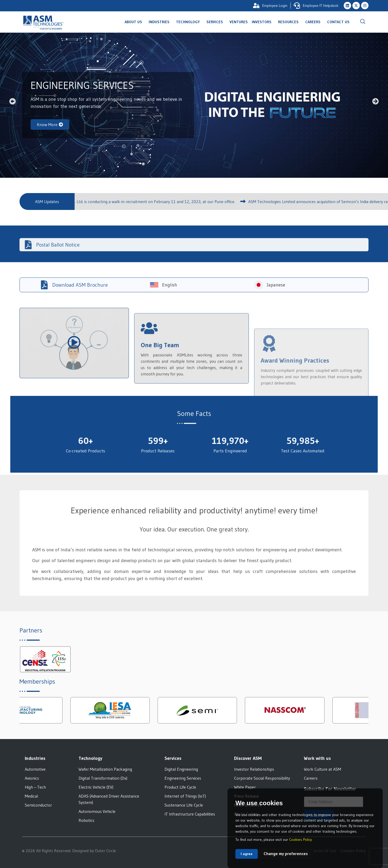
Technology (189, 22)
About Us (135, 22)
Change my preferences (286, 853)
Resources (290, 22)
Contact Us (338, 22)
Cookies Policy (300, 840)
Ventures (239, 22)
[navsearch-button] (363, 22)
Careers (314, 22)
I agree (247, 854)
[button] (13, 101)
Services (216, 22)
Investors (263, 22)
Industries (160, 22)
